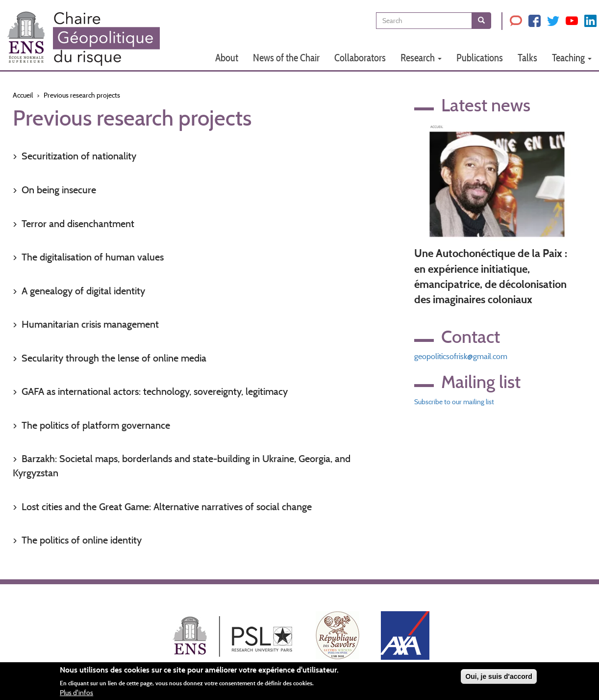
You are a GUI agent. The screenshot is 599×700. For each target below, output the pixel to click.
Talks (527, 58)
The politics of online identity (82, 540)
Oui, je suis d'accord (499, 676)
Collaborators (360, 58)
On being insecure (59, 190)
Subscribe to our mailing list (454, 402)
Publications (480, 58)
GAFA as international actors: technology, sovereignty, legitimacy (155, 391)
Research (421, 58)
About (227, 58)
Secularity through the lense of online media (114, 358)
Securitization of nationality (79, 156)
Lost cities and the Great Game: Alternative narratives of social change (167, 507)
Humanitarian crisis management (90, 324)
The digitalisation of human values (93, 257)
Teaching (572, 58)
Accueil (23, 95)
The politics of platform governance (96, 425)
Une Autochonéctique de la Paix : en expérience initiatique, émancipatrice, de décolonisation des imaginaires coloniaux (491, 276)
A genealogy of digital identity (83, 291)
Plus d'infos (76, 693)
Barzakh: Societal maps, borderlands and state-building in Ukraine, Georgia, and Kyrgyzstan (182, 466)
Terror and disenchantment (78, 224)
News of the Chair (286, 58)
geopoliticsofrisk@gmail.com (461, 356)
